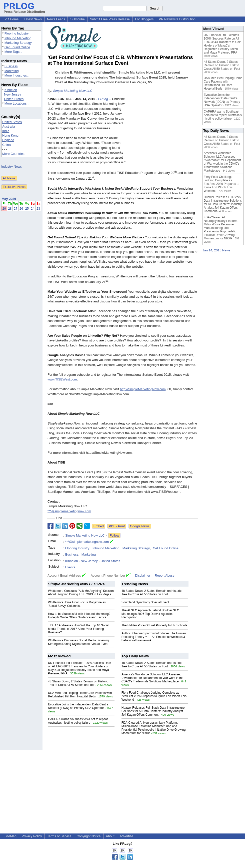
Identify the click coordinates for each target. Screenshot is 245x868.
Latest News (33, 19)
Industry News (11, 166)
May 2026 (9, 199)
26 (21, 208)
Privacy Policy (32, 836)
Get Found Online (17, 47)
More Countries (13, 154)
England (8, 140)
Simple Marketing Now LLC (73, 91)
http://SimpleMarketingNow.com (143, 389)
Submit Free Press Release (110, 19)
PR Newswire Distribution (177, 19)
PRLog (103, 99)
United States (14, 99)
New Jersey (12, 94)
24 (32, 208)
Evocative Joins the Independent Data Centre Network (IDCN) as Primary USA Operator (78, 706)
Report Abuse (165, 575)
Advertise (126, 836)
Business (11, 66)
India (6, 131)
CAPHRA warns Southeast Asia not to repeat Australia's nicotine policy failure (78, 721)
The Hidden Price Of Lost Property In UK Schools (154, 625)
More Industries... (17, 75)
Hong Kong (10, 135)
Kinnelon (11, 90)
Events (70, 567)
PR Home (11, 19)
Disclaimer (143, 575)
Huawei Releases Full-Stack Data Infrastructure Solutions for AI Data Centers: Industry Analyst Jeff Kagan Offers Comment (153, 711)
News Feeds (56, 19)
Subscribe (77, 19)
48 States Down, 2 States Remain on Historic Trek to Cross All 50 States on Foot (151, 593)
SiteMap (10, 836)
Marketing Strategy (18, 43)
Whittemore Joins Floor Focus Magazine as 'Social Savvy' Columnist (77, 604)
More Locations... (17, 103)
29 (4, 208)
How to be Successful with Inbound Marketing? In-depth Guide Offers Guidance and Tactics (79, 616)
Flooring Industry (17, 33)
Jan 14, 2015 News (216, 250)
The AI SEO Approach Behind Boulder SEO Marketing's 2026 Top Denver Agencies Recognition (150, 614)
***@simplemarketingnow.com (69, 511)
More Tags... (13, 52)
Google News (140, 526)
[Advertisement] (163, 133)
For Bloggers (144, 19)
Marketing (12, 71)
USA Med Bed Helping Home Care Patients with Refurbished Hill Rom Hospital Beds (80, 695)
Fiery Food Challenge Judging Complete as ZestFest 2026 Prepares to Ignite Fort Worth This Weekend (154, 696)
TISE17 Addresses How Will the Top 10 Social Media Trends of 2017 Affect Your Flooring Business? (79, 629)
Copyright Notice (88, 836)
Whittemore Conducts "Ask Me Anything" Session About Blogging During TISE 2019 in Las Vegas (81, 593)
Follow (114, 535)
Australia (9, 126)
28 (10, 208)
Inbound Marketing (18, 38)
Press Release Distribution (24, 10)
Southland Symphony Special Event (145, 602)
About (110, 836)
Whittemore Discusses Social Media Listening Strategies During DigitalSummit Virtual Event (78, 642)
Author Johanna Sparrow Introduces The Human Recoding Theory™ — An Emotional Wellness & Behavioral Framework (154, 637)
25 (27, 208)
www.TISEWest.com (62, 379)
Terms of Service (59, 836)
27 (15, 208)
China (6, 145)
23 (38, 208)
